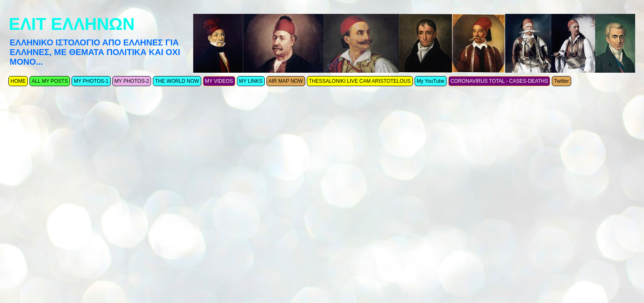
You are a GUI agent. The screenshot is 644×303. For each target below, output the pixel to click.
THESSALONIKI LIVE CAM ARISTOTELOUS (360, 81)
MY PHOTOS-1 (91, 81)
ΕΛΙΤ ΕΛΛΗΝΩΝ (72, 24)
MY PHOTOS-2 (132, 81)
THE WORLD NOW (177, 81)
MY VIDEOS (219, 81)
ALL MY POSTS (50, 81)
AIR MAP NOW (286, 81)
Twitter (561, 81)
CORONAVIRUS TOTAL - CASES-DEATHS (499, 81)
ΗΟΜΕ (18, 81)
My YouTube (431, 81)
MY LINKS (251, 81)
